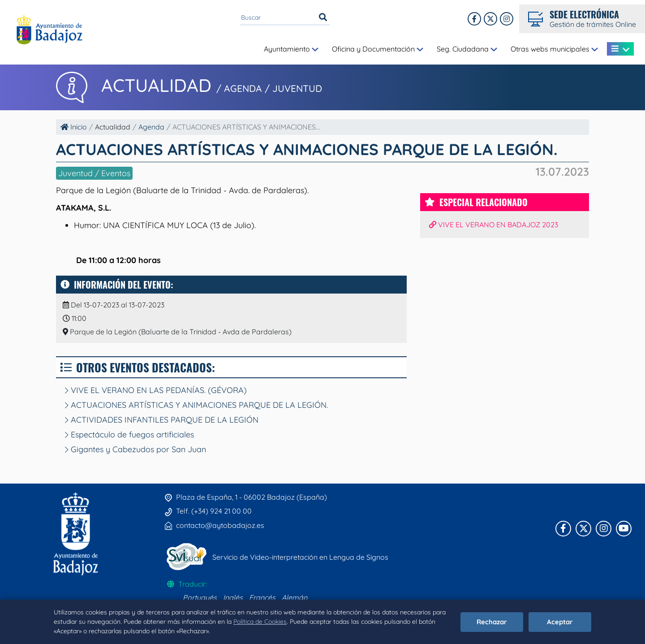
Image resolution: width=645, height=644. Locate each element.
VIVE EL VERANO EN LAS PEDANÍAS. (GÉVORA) (156, 390)
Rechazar (492, 622)
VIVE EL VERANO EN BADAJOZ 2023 (494, 225)
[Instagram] (507, 19)
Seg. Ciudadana (467, 49)
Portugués (200, 597)
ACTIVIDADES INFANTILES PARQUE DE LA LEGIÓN (162, 420)
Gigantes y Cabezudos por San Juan (135, 449)
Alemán (295, 597)
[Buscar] (323, 17)
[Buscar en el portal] (278, 17)
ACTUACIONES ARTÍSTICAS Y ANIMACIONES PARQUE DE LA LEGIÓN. (196, 405)
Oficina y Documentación (378, 49)
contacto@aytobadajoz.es (220, 525)
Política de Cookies (260, 622)
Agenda (151, 127)
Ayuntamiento (291, 49)
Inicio (74, 127)
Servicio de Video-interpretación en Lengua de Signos (300, 557)
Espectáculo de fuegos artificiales (129, 434)
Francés (262, 597)
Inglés (233, 597)
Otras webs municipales (554, 49)
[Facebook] (474, 19)
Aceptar (560, 622)
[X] (490, 19)
